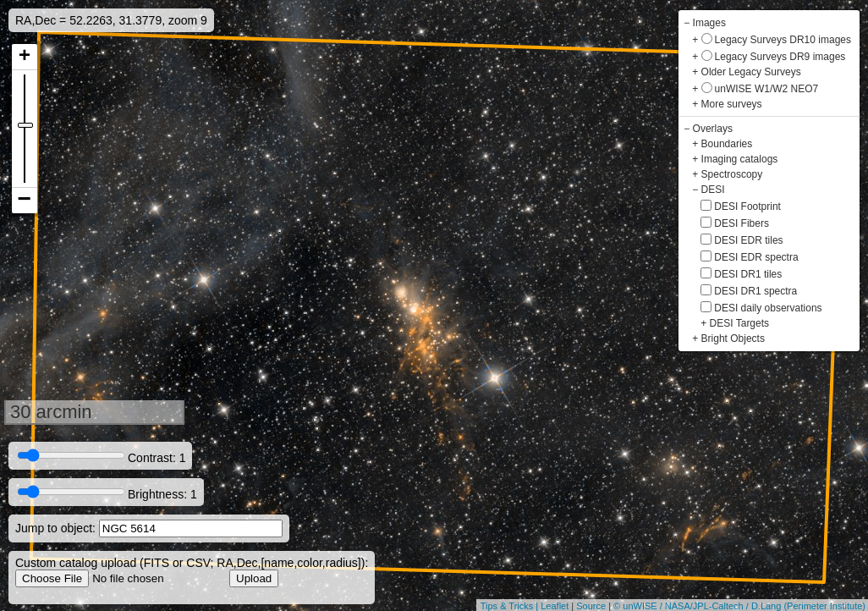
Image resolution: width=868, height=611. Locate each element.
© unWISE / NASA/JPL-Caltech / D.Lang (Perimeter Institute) (739, 606)
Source (591, 606)
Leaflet (555, 606)
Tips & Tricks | (511, 606)
